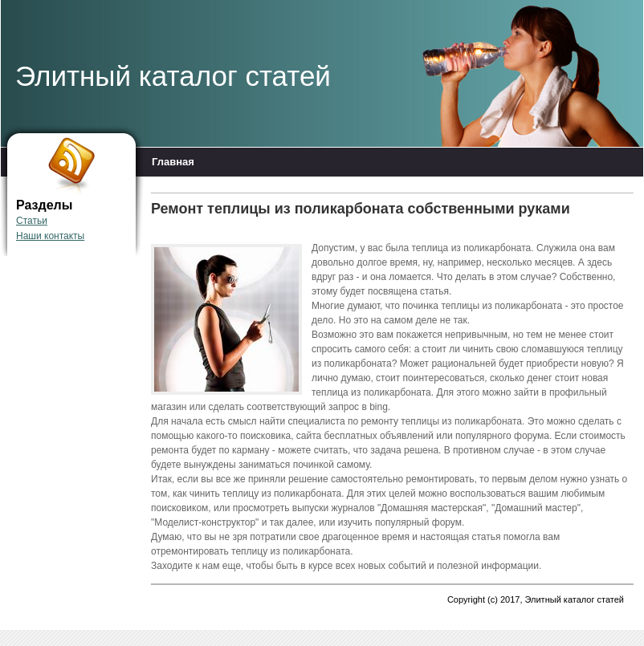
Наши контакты (50, 236)
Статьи (32, 221)
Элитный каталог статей (173, 76)
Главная (173, 162)
